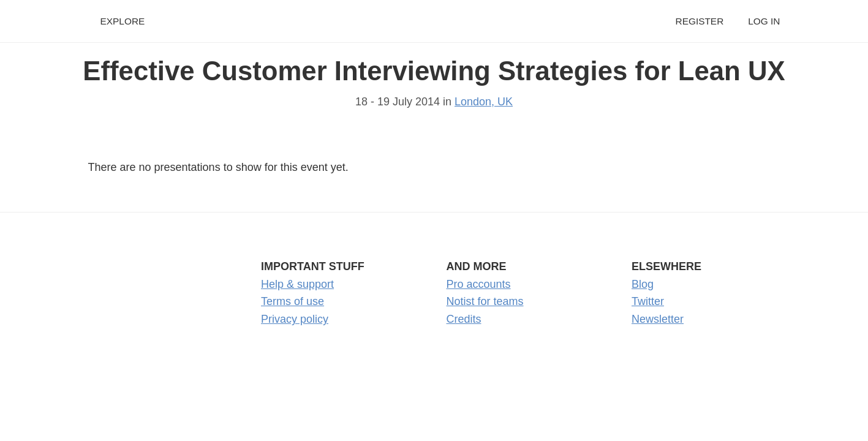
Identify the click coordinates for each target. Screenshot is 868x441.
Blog (643, 284)
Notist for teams (485, 301)
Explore (123, 21)
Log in (764, 21)
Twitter (648, 301)
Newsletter (658, 319)
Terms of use (292, 301)
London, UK (484, 102)
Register (700, 21)
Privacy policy (295, 319)
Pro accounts (479, 284)
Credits (464, 319)
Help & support (297, 284)
